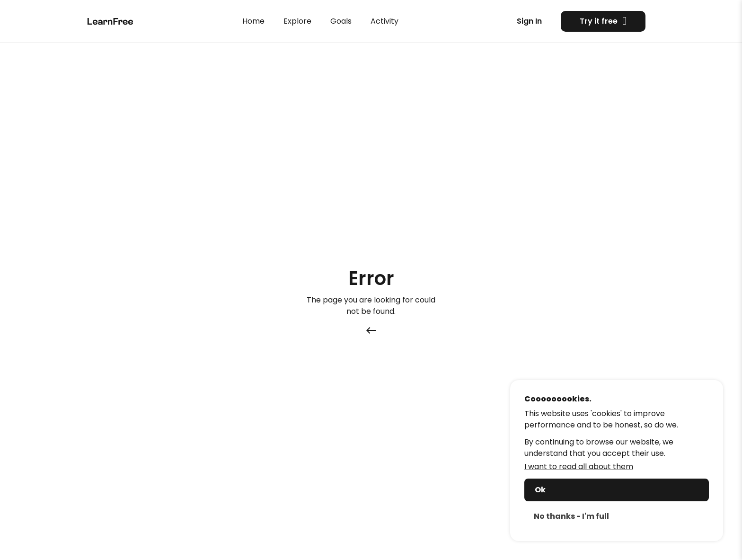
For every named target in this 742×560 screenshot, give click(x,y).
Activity (384, 21)
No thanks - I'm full (571, 516)
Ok (540, 490)
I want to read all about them (579, 467)
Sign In (529, 21)
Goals (341, 21)
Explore (297, 21)
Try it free (603, 21)
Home (253, 21)
